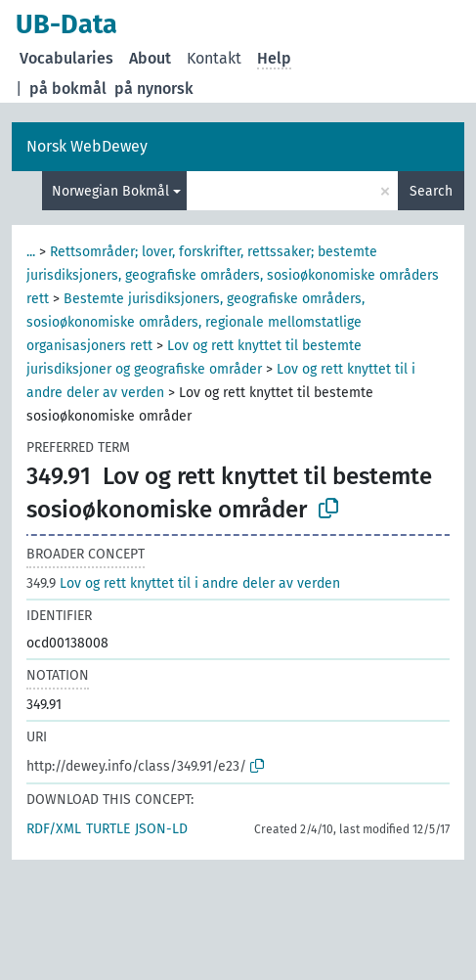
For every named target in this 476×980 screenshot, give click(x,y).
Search (431, 191)
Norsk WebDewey (87, 146)
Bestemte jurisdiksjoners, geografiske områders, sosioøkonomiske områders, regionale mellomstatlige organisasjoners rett (195, 322)
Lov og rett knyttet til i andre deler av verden (183, 583)
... (31, 252)
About (150, 58)
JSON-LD (161, 829)
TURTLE (108, 829)
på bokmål (68, 89)
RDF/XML (54, 829)
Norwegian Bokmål (110, 191)
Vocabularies (66, 58)
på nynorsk (154, 89)
